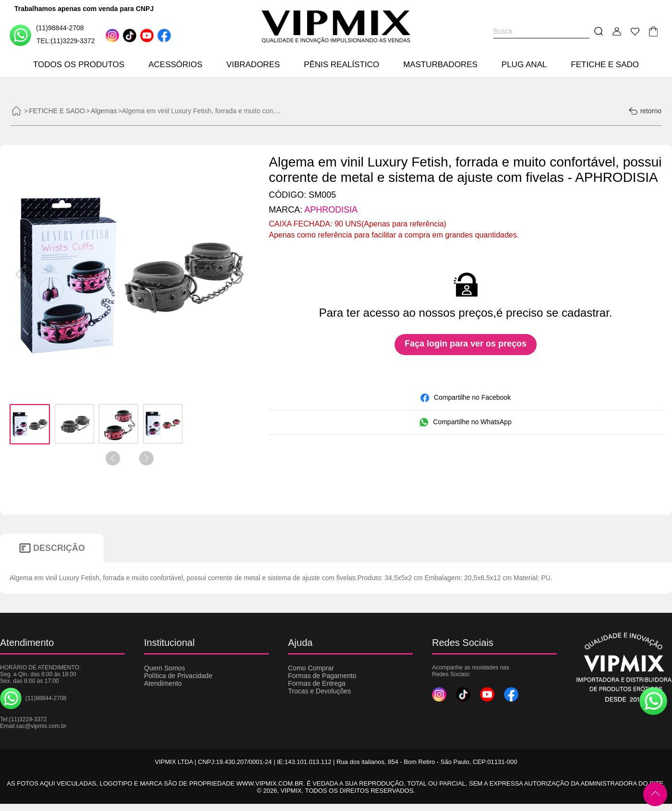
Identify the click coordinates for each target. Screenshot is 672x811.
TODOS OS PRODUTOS (79, 65)
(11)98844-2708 (47, 35)
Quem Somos (165, 668)
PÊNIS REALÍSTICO (342, 65)
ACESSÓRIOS (175, 65)
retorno (645, 111)
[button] (238, 274)
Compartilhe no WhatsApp (465, 422)
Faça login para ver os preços (466, 344)
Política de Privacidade (178, 676)
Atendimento (163, 683)
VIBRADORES (253, 65)
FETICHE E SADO (605, 65)
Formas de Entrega (317, 683)
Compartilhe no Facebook (466, 398)
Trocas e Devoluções (319, 691)
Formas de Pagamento (322, 676)
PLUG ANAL (524, 65)
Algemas (104, 111)
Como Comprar (311, 668)
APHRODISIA (331, 210)
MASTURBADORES (440, 65)
